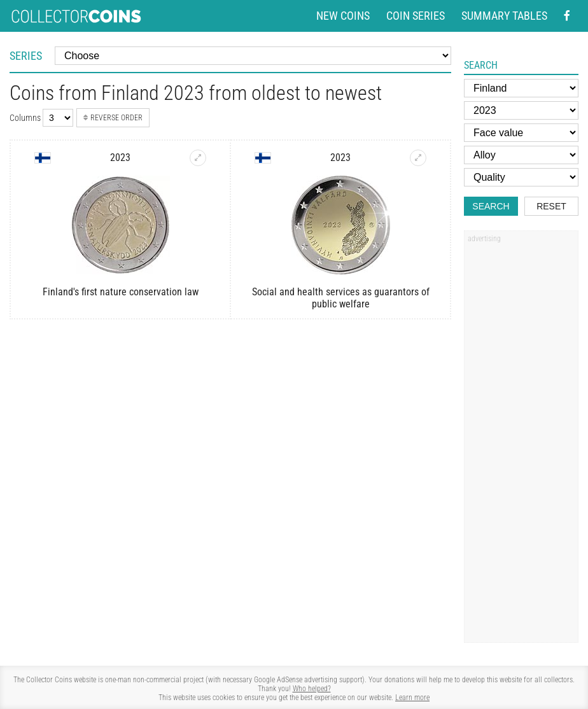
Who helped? (312, 689)
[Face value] (521, 133)
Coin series (416, 16)
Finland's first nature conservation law (121, 292)
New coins (343, 16)
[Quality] (521, 177)
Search (491, 206)
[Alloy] (521, 155)
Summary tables (504, 16)
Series (26, 56)
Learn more (412, 698)
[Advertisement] (521, 441)
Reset (551, 206)
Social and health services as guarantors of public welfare (341, 298)
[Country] (521, 88)
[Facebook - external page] (567, 16)
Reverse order (113, 118)
